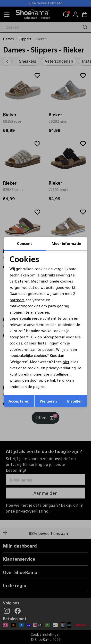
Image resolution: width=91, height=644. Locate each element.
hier (66, 362)
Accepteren (19, 401)
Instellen (75, 401)
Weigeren (48, 401)
